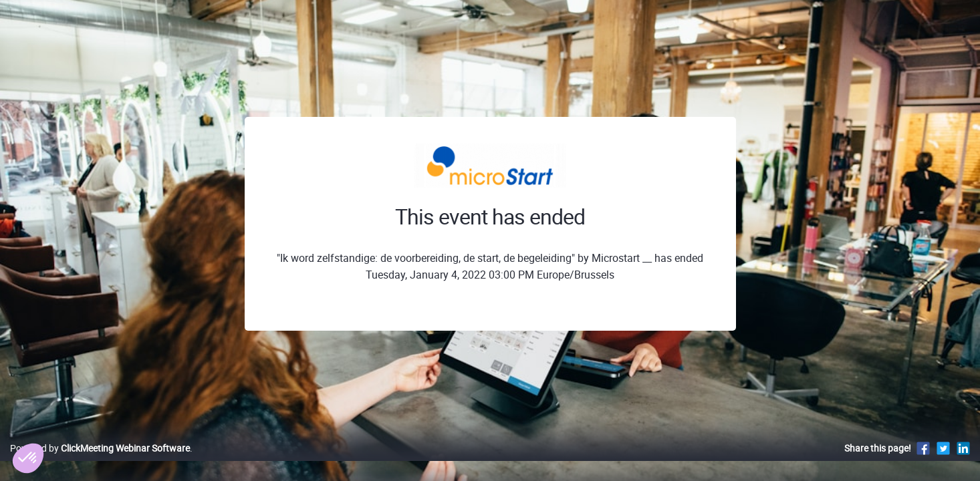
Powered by (100, 462)
